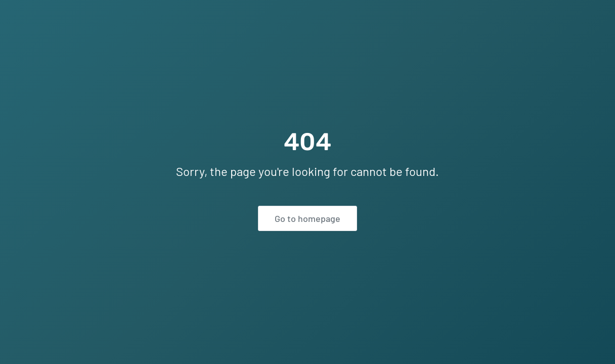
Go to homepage (308, 218)
